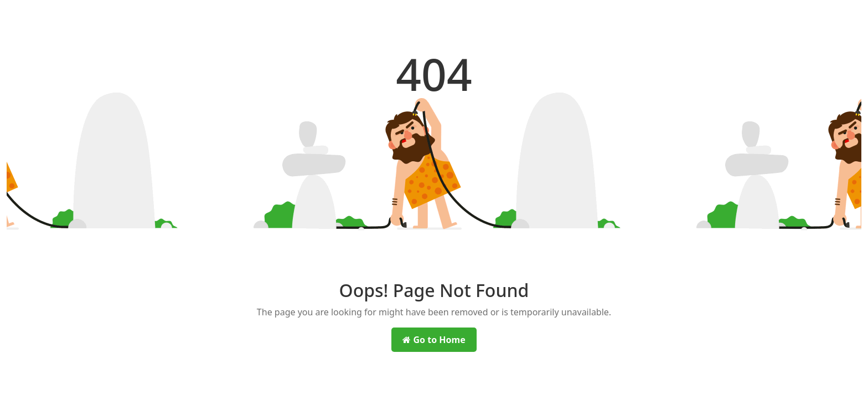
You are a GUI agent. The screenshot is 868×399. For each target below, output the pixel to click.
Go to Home (434, 340)
